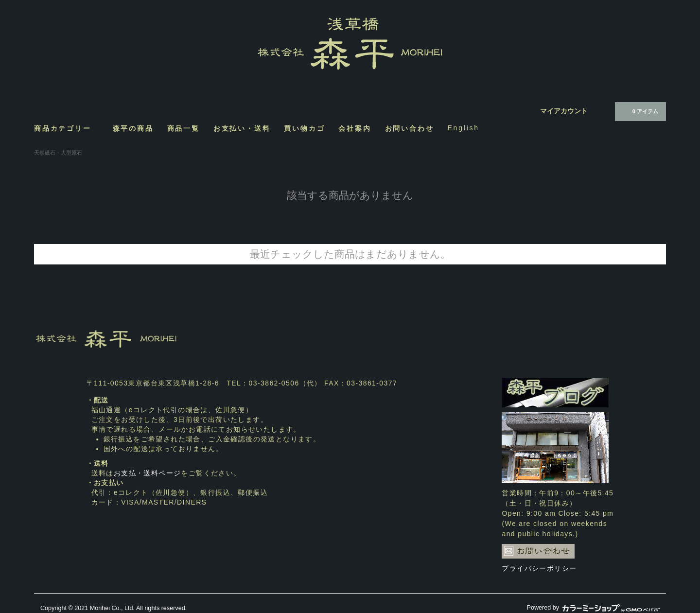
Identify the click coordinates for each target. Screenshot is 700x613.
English (463, 128)
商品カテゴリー (67, 128)
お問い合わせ (410, 128)
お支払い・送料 (242, 128)
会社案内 (355, 128)
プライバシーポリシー (539, 568)
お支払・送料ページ (148, 473)
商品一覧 (184, 128)
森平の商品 (133, 128)
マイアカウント (564, 111)
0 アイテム (639, 111)
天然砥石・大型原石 (58, 153)
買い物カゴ (304, 128)
